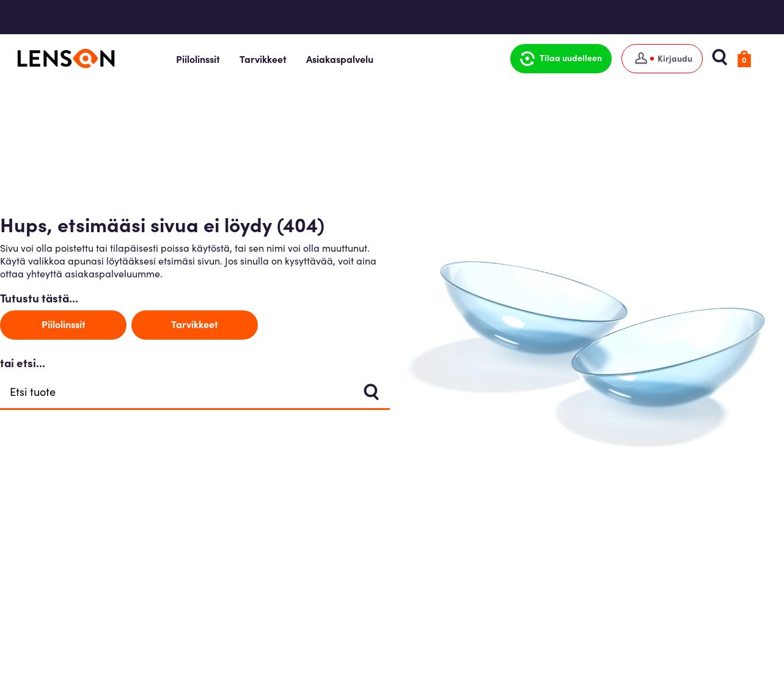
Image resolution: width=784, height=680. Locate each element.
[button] (563, 59)
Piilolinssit (208, 59)
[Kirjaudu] (665, 59)
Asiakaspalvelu (350, 59)
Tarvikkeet (273, 59)
